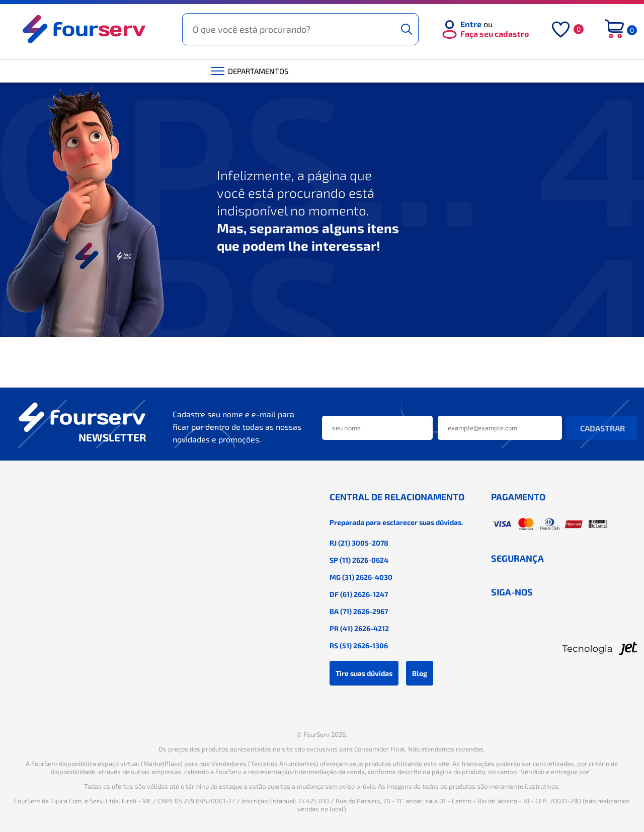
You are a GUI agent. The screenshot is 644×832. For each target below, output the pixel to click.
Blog (420, 673)
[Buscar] (407, 29)
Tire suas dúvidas (364, 673)
